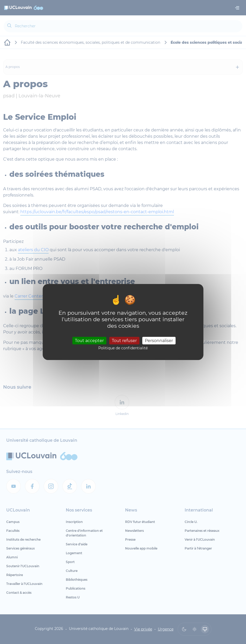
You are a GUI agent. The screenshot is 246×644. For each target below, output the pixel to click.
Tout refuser (124, 340)
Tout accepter (89, 340)
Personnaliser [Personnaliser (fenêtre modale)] (159, 340)
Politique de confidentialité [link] (123, 348)
